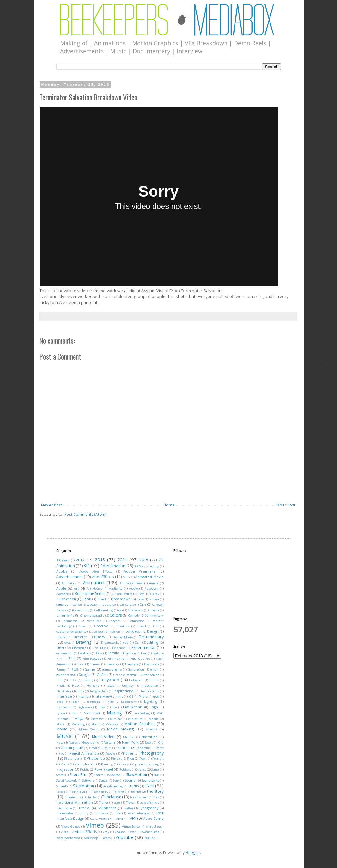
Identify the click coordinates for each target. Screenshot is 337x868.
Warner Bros (150, 832)
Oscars (94, 748)
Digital (61, 637)
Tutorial (84, 808)
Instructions (150, 691)
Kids (111, 702)
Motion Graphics (140, 724)
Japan (76, 702)
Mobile (154, 719)
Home (169, 505)
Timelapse (112, 797)
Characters (136, 610)
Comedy (134, 616)
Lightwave (85, 707)
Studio (134, 786)
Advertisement (70, 577)
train (117, 803)
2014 (122, 560)
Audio (133, 589)
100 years (63, 560)
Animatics (69, 583)
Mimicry (116, 719)
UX (92, 819)
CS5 (156, 626)
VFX (133, 818)
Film (72, 658)
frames (95, 664)
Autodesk (151, 589)
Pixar (131, 759)
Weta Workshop (67, 838)
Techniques (79, 792)
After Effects (103, 577)
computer (94, 621)
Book (87, 599)
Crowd (141, 626)
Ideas (111, 686)
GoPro (102, 674)
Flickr (81, 664)
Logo (154, 707)
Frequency (151, 664)
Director (80, 637)
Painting (124, 748)
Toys (156, 797)
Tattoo (61, 792)
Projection (65, 769)
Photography (152, 753)
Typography (149, 808)
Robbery (125, 770)
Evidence (119, 648)
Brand (102, 599)
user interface (138, 813)
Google (84, 674)
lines (102, 707)
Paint (108, 748)
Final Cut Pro (140, 659)
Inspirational (124, 691)
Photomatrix (73, 759)
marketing (142, 713)
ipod (156, 697)
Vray (106, 832)
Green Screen (150, 675)
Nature (110, 742)
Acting (155, 566)
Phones (127, 753)
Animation (94, 582)
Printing (107, 764)
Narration (150, 737)
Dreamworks (110, 643)
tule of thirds (149, 803)
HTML (60, 686)
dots (67, 643)
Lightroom (64, 707)
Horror (154, 680)
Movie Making (120, 729)
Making (114, 713)
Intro (120, 697)
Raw (98, 770)
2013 (100, 560)
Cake (140, 599)
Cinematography (92, 616)
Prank (65, 764)
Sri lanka (62, 786)
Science (141, 770)
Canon (77, 605)
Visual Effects (86, 832)
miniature (135, 719)
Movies (151, 729)
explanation (65, 653)
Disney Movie (123, 637)
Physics (117, 759)
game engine (112, 670)
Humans (93, 686)
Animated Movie (149, 577)
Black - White (124, 594)
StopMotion (84, 786)
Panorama (143, 748)
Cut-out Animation (106, 632)
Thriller (92, 797)
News (149, 743)
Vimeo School (131, 826)
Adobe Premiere (140, 571)
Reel (109, 769)
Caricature (127, 605)
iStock (60, 702)
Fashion (130, 653)
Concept (115, 621)
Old (161, 743)
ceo (120, 610)
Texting (119, 792)
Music (65, 736)
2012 (80, 560)
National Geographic (84, 743)
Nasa (60, 743)
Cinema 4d (65, 615)
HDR (73, 680)
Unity (84, 813)
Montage (112, 724)
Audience (116, 589)
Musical (129, 737)
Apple (61, 588)
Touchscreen (139, 797)
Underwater (65, 813)
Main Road (92, 713)
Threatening (73, 797)
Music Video (103, 737)
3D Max (139, 566)
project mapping (147, 764)
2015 (144, 560)
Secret (60, 775)
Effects (61, 648)
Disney (100, 637)
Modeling (78, 724)
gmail (155, 670)
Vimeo (95, 825)
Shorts (99, 775)
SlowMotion (137, 775)
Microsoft (97, 719)
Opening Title (72, 748)
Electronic (79, 648)
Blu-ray (154, 594)
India (80, 691)
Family (113, 653)
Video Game (153, 818)
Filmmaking (116, 659)
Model (61, 724)
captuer (92, 605)
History (88, 680)
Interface (64, 696)
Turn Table (64, 808)
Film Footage (92, 659)
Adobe (62, 571)
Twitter (128, 808)
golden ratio (65, 675)
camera (154, 599)
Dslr (138, 643)
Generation (136, 670)
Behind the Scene (90, 593)
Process (124, 764)
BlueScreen (66, 599)
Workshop (91, 838)
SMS (157, 775)
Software (88, 780)
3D (87, 565)
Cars (143, 604)
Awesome (63, 594)
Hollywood (109, 680)
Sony (116, 780)
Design (153, 631)
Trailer (104, 803)
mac (74, 713)
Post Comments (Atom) (85, 514)
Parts (160, 748)
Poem (143, 759)
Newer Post (52, 505)
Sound (130, 780)
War (133, 832)
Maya (79, 718)
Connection (137, 621)
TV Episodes (107, 808)
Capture (109, 605)
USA (118, 813)
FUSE (75, 670)
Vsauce (120, 832)
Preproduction (85, 764)
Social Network (67, 780)
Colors (116, 615)
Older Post (285, 505)
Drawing (84, 642)
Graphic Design (125, 675)
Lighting (151, 701)
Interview (103, 696)
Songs (103, 780)
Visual (65, 832)
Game (90, 669)
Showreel (115, 775)
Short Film (78, 775)
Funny (61, 670)
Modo (95, 724)
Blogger (193, 852)
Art (76, 588)
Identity (128, 686)
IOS (131, 697)
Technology (100, 792)
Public (85, 770)
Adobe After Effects (96, 572)
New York (130, 742)
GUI (59, 680)
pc (62, 753)
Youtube (124, 837)
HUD (75, 686)
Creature (123, 626)
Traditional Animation (75, 802)
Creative (101, 626)
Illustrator (64, 691)
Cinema (154, 610)
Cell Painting (104, 610)
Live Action (133, 707)
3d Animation (113, 566)
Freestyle (132, 664)
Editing (153, 642)
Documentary (151, 637)
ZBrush (150, 838)
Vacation (105, 819)
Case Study (81, 610)
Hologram (136, 680)
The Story (155, 791)
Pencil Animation (84, 753)
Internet (84, 697)
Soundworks (150, 780)
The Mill (135, 792)
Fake (99, 653)
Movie (62, 729)
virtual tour (155, 826)
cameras (62, 605)
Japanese (93, 702)
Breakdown (121, 599)
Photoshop (96, 758)
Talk (149, 786)
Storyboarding (113, 786)
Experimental (143, 647)
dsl (127, 643)
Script (155, 770)
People (110, 753)
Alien (126, 577)
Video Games (71, 826)
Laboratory (129, 702)
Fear (144, 653)
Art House (94, 589)
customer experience (71, 632)
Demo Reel (133, 632)
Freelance (112, 664)
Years (107, 838)
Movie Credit (89, 729)
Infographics (99, 691)
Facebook (84, 653)
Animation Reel (131, 583)
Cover (83, 626)
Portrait (158, 759)
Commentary (154, 616)
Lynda (61, 713)
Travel (130, 803)
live (114, 707)
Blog (141, 594)
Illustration (150, 686)
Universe (102, 813)
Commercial (70, 621)
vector (120, 819)
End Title (99, 648)
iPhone (143, 697)
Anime (154, 583)
